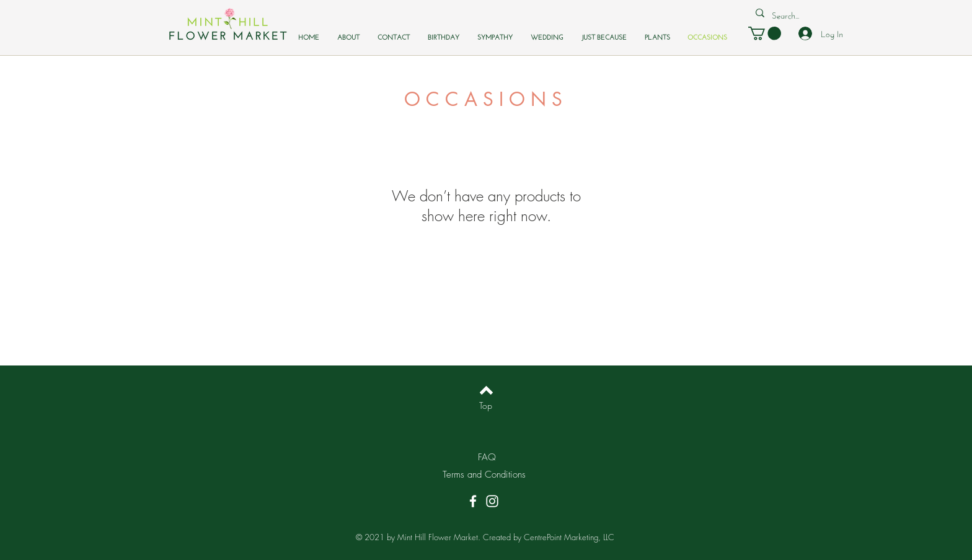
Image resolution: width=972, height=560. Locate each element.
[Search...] (788, 15)
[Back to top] (486, 390)
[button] (765, 33)
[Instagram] (492, 501)
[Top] (486, 406)
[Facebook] (473, 501)
